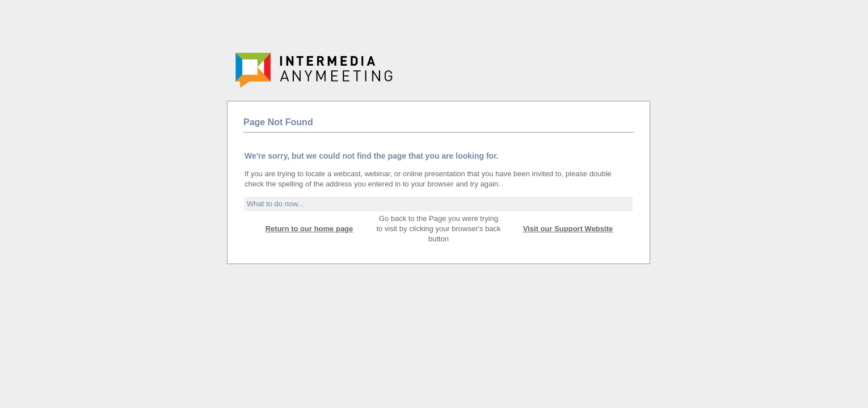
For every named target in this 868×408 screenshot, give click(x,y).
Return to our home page (309, 229)
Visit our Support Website (568, 229)
